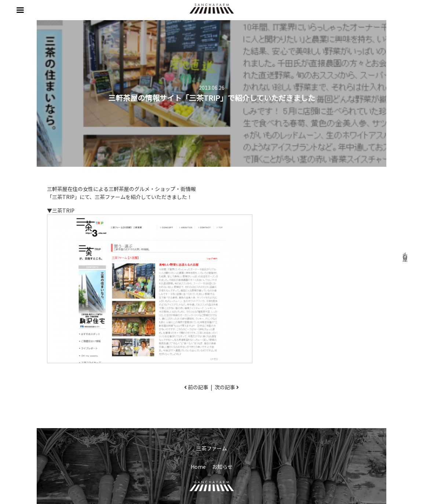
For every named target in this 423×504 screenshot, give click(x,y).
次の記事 (225, 387)
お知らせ (222, 467)
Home (198, 467)
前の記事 (198, 387)
